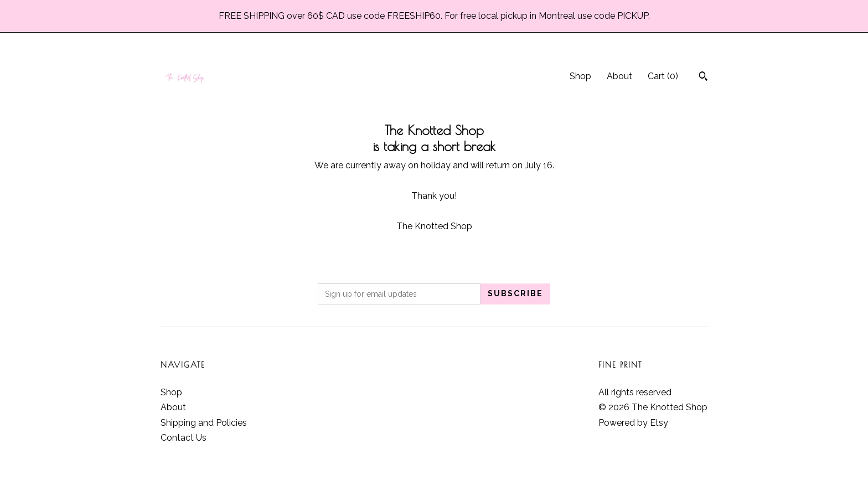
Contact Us (184, 438)
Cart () (663, 76)
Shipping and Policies (204, 423)
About (619, 76)
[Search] (703, 78)
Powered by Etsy (633, 423)
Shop (580, 76)
